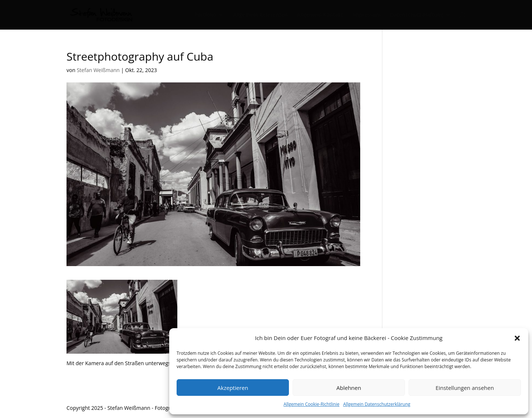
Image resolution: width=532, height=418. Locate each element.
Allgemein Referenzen (260, 15)
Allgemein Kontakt (320, 15)
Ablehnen (349, 388)
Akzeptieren (233, 388)
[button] (517, 338)
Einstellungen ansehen (465, 388)
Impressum (366, 15)
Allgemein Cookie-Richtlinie (311, 404)
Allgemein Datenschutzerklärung (377, 404)
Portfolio (206, 15)
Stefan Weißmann (98, 70)
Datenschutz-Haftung (417, 15)
